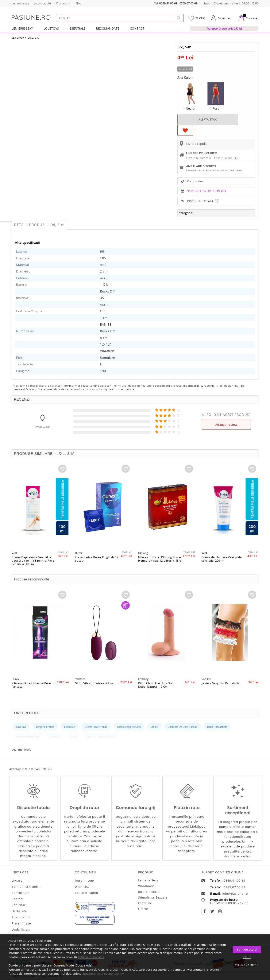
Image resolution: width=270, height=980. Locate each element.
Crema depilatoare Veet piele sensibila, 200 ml (222, 559)
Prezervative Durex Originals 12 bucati (97, 559)
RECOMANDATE (108, 28)
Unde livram (21, 930)
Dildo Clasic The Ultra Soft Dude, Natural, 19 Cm (156, 685)
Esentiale (78, 28)
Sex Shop (18, 38)
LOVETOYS (51, 28)
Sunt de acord (247, 950)
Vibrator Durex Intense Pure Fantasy (31, 685)
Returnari (19, 905)
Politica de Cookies (91, 957)
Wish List (82, 887)
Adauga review (226, 425)
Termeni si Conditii (27, 887)
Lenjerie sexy (148, 880)
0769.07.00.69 (189, 3)
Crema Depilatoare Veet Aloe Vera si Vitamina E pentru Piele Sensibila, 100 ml (33, 561)
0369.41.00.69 (168, 3)
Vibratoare (146, 886)
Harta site (19, 911)
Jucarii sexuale (149, 892)
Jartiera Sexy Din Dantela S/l (221, 683)
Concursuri (20, 893)
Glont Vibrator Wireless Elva (94, 683)
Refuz (247, 957)
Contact (137, 28)
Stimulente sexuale (153, 897)
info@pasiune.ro (235, 894)
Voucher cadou (86, 893)
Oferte (143, 909)
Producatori (21, 917)
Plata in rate (21, 923)
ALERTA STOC (208, 119)
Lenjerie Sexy (22, 28)
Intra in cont (85, 881)
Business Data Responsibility (103, 974)
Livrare (17, 881)
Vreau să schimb (247, 965)
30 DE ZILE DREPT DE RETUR (207, 191)
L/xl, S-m (34, 38)
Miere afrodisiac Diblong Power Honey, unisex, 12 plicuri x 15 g (160, 559)
